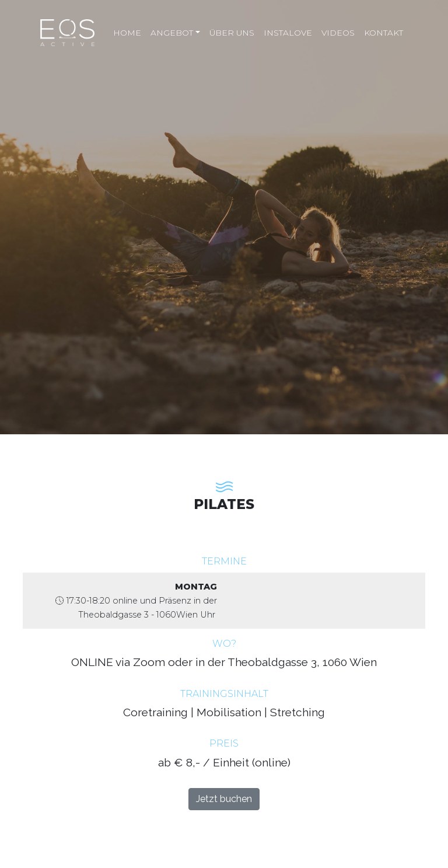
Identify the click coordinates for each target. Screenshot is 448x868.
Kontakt (384, 33)
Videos (338, 33)
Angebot (172, 33)
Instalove (288, 33)
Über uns (232, 33)
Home (127, 33)
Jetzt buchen (224, 799)
